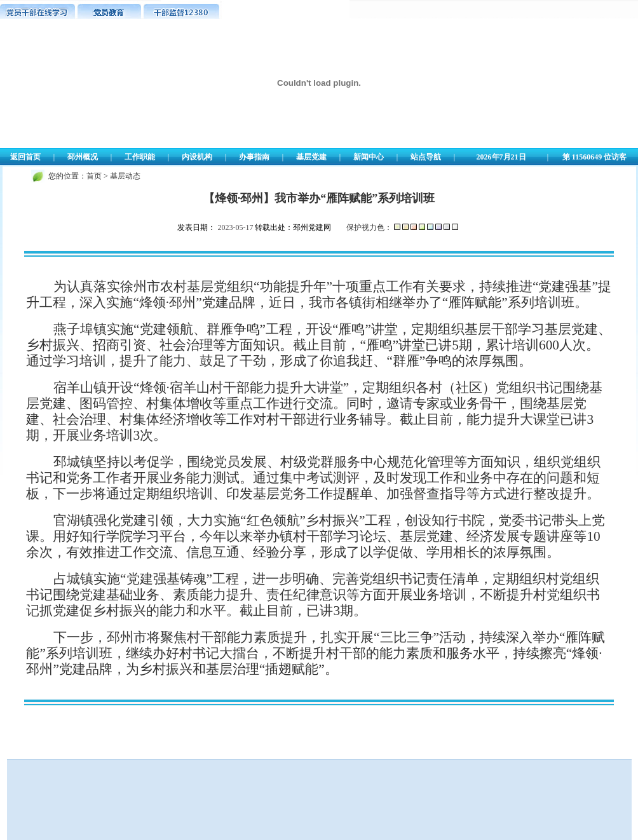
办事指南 (254, 157)
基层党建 (311, 157)
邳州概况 (83, 157)
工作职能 (140, 157)
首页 (94, 176)
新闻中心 (369, 157)
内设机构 (197, 157)
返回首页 (25, 157)
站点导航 (426, 157)
